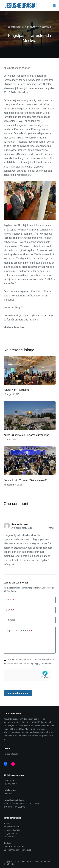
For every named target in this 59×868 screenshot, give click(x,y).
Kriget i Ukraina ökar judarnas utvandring (26, 435)
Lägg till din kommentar (19, 631)
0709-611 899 (18, 847)
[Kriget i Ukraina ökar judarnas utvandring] (30, 416)
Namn (10, 600)
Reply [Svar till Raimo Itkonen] (51, 528)
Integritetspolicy (12, 754)
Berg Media (9, 864)
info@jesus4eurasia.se (21, 850)
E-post (10, 610)
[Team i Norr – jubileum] (30, 370)
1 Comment (46, 27)
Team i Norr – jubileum (16, 390)
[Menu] (54, 5)
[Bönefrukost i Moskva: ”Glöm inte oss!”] (30, 461)
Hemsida (11, 620)
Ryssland (32, 27)
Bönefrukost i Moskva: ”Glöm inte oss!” (25, 480)
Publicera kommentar (18, 693)
